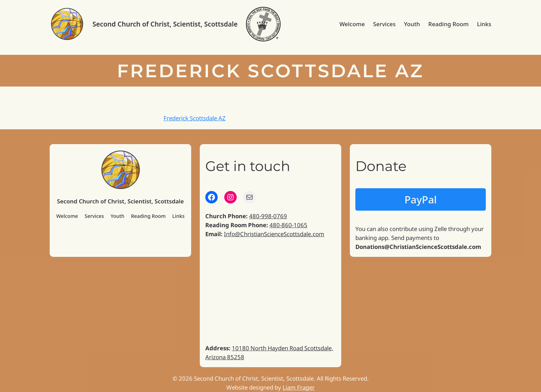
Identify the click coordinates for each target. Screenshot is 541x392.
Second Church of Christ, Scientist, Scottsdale (165, 24)
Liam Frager (299, 387)
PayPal (421, 199)
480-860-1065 (288, 225)
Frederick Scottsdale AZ (195, 118)
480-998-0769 (268, 216)
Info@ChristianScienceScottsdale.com (274, 234)
